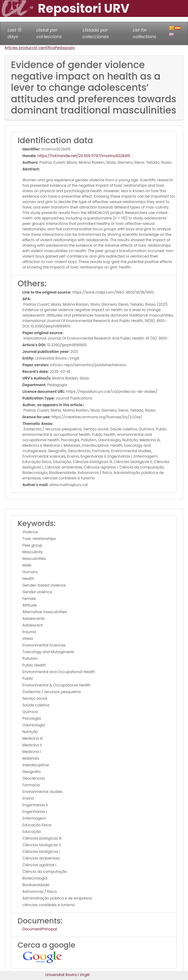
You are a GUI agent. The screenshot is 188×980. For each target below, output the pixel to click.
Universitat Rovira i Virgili (68, 975)
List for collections (144, 33)
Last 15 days (15, 33)
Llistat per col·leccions (49, 33)
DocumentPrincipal (40, 929)
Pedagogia (65, 48)
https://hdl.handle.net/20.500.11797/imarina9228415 (84, 156)
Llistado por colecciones (96, 33)
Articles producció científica (30, 48)
